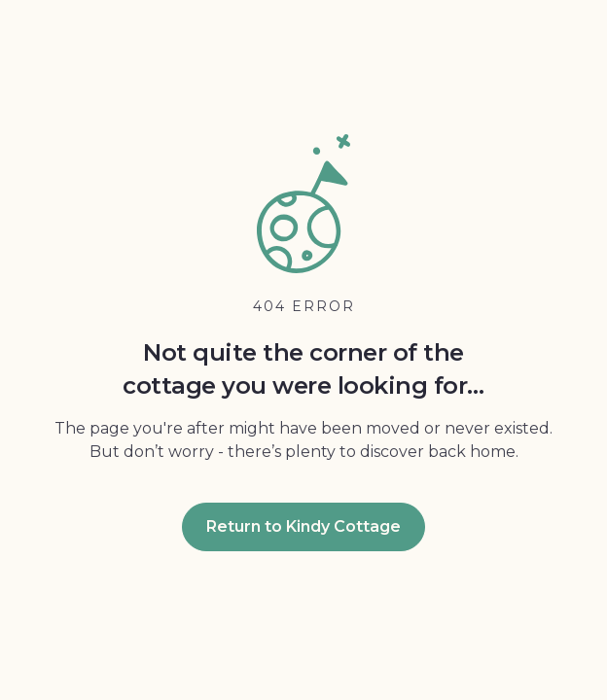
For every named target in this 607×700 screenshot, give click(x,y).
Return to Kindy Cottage (303, 526)
